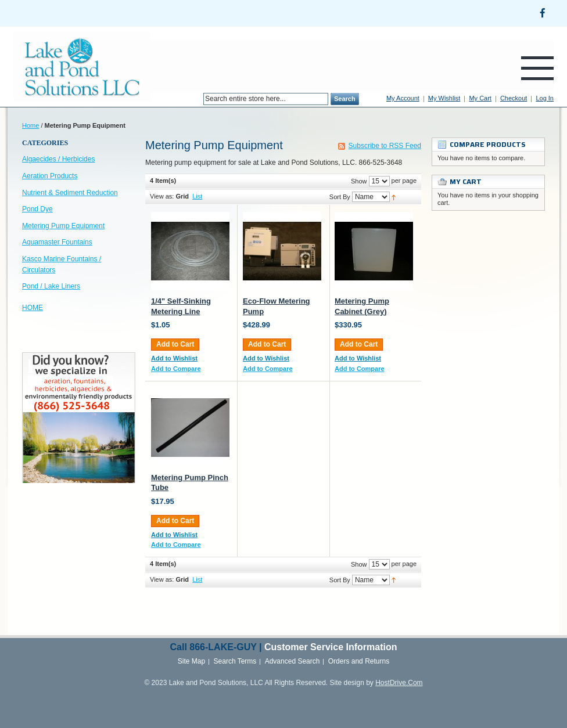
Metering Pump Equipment (63, 226)
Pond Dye (37, 209)
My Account (403, 98)
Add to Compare (176, 369)
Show (359, 181)
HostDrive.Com (399, 683)
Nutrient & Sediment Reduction (70, 193)
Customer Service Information (331, 647)
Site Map (191, 661)
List (197, 196)
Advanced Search (293, 661)
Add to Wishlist (174, 358)
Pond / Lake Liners (51, 286)
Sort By (340, 197)
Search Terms (235, 661)
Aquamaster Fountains (57, 242)
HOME (33, 308)
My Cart (480, 98)
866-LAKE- (213, 647)
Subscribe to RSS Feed (385, 146)
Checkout (514, 98)
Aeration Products (50, 176)
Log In (545, 98)
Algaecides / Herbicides (58, 159)
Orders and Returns (359, 661)
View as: (162, 196)
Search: (196, 99)
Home (30, 125)
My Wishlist (444, 98)
